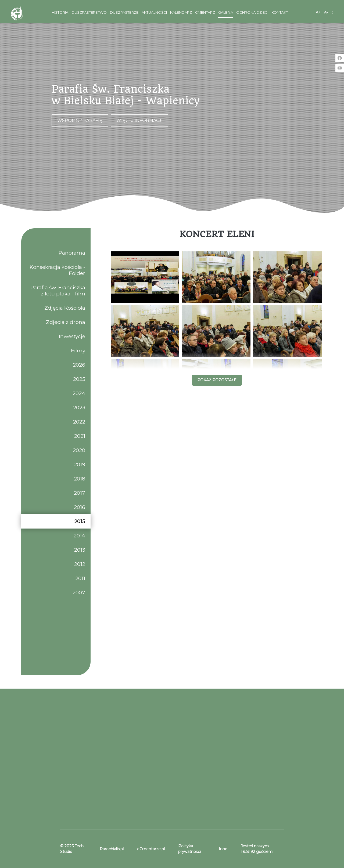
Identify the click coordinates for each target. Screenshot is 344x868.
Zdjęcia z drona (66, 322)
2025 (79, 379)
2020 (79, 450)
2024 (79, 393)
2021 (80, 436)
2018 (80, 479)
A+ (318, 12)
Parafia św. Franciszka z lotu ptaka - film (58, 291)
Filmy (78, 351)
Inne (223, 849)
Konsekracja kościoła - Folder (57, 270)
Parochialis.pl (112, 849)
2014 (79, 536)
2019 (80, 464)
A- (326, 12)
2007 (79, 593)
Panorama (72, 253)
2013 (80, 550)
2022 (79, 422)
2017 (80, 493)
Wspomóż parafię (80, 120)
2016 (80, 507)
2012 (80, 564)
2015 (80, 521)
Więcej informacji (139, 120)
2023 (79, 408)
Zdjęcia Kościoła (65, 308)
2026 (79, 365)
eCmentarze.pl (151, 849)
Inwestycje (72, 336)
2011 (80, 578)
